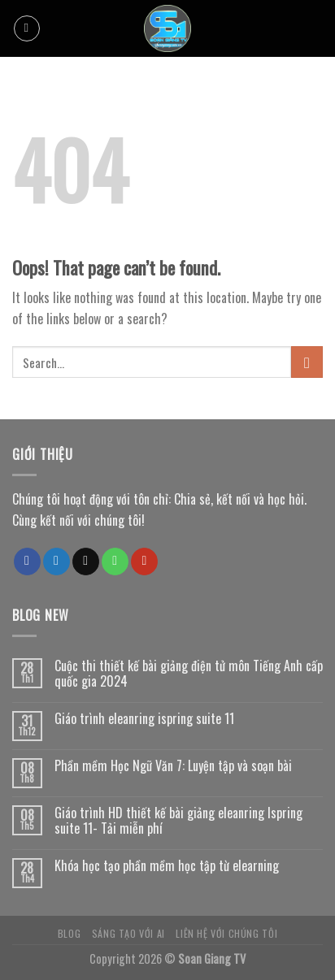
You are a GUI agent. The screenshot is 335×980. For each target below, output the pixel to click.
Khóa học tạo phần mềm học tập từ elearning (167, 866)
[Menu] (27, 28)
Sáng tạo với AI (128, 933)
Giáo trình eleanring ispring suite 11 (144, 719)
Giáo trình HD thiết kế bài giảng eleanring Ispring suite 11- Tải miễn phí (178, 821)
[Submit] (307, 362)
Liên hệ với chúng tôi (226, 933)
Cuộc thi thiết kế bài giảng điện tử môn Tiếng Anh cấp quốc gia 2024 (189, 674)
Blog (69, 933)
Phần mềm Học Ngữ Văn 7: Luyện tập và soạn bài (173, 766)
